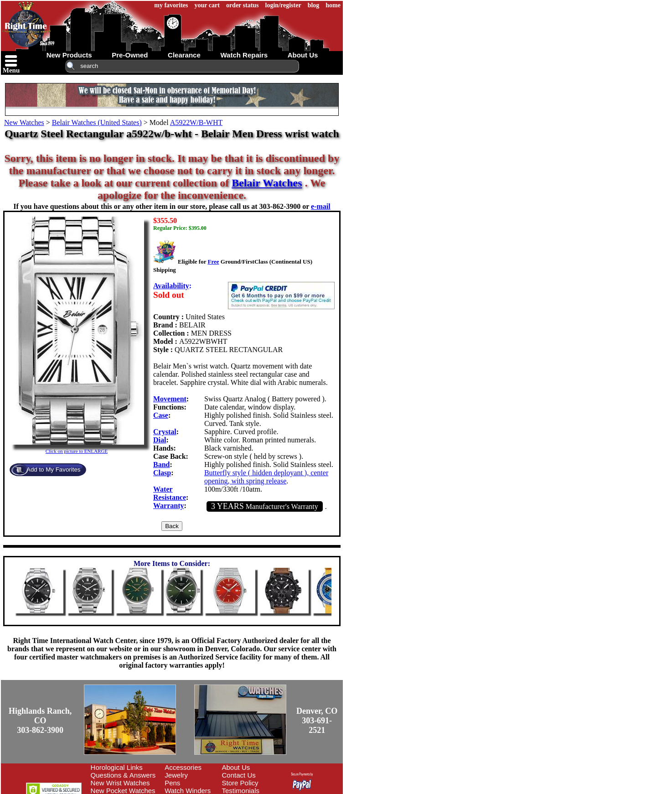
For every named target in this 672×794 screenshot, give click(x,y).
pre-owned (130, 55)
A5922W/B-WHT (196, 122)
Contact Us (239, 775)
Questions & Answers (123, 775)
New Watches (24, 122)
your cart (207, 5)
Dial (160, 440)
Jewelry (176, 775)
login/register (283, 5)
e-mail (321, 206)
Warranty (169, 506)
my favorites (171, 5)
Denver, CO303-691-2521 (317, 721)
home (333, 5)
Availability (171, 286)
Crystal (165, 432)
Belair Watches (267, 183)
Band (161, 464)
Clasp (162, 473)
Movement (170, 399)
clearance (184, 55)
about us (303, 55)
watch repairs (244, 55)
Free (213, 262)
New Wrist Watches (120, 783)
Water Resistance (170, 493)
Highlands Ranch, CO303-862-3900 (40, 721)
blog (314, 5)
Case (161, 415)
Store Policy (240, 783)
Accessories (183, 767)
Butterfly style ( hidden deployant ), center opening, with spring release (266, 477)
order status (243, 5)
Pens (172, 783)
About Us (236, 767)
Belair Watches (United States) (97, 122)
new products (69, 55)
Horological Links (117, 767)
